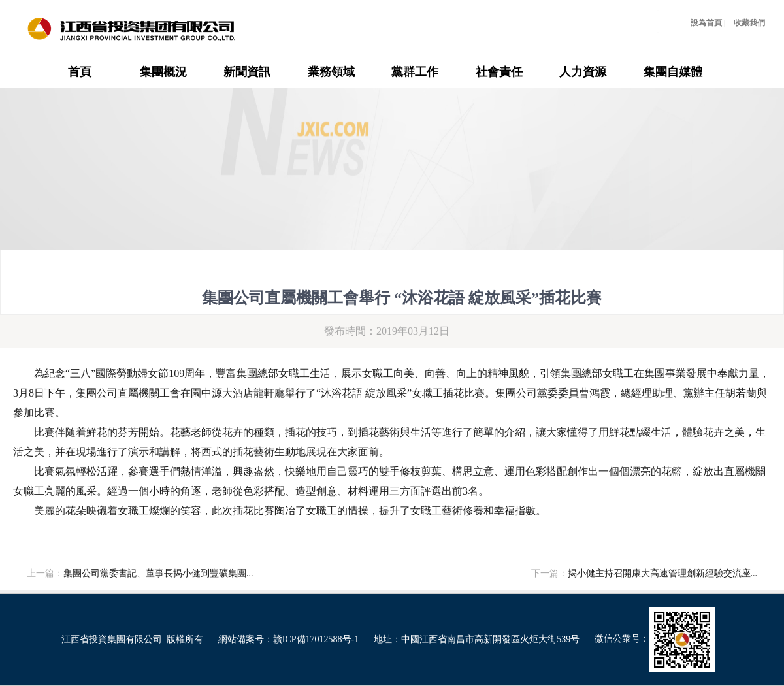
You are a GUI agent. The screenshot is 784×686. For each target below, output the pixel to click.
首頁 (80, 72)
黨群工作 (415, 72)
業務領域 (331, 72)
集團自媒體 (673, 72)
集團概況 (163, 72)
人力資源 (583, 72)
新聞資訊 (247, 72)
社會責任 (499, 72)
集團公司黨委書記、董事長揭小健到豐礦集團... (158, 573)
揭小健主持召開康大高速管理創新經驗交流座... (663, 573)
